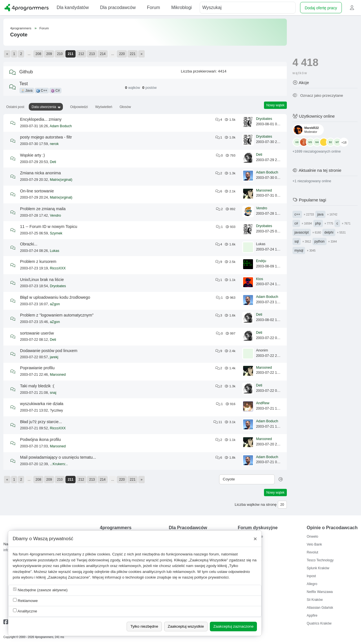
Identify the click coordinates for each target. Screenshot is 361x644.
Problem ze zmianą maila (43, 209)
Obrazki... (29, 244)
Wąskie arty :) (32, 155)
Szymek (56, 233)
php (318, 223)
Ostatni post (15, 107)
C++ (42, 91)
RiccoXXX (58, 268)
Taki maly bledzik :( (37, 386)
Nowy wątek (275, 105)
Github (26, 72)
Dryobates (264, 119)
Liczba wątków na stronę (256, 505)
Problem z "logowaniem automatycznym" (57, 315)
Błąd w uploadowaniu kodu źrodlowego (55, 297)
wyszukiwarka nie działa (42, 404)
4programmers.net (45, 554)
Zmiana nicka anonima (40, 173)
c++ (297, 214)
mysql (299, 250)
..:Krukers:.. (59, 464)
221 (133, 54)
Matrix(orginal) (61, 180)
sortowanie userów (37, 333)
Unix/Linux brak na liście (42, 280)
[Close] (255, 539)
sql (297, 241)
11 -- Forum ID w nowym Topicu (49, 227)
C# (55, 91)
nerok (54, 144)
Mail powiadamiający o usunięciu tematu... (58, 457)
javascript (302, 232)
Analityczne (25, 611)
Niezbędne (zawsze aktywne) (40, 590)
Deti (53, 162)
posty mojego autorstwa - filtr (46, 137)
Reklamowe (25, 600)
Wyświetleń (104, 107)
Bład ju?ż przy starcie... (41, 422)
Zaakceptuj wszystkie (186, 626)
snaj (53, 393)
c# (296, 223)
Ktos (260, 279)
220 (122, 54)
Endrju (261, 261)
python (320, 241)
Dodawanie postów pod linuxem (49, 351)
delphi (329, 232)
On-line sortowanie (37, 191)
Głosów (125, 107)
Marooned (264, 190)
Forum (44, 28)
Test (24, 83)
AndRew (263, 403)
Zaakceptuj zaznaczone (233, 626)
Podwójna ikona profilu (40, 439)
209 (49, 54)
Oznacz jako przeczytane (318, 95)
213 (92, 54)
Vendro (56, 216)
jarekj (54, 357)
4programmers (21, 28)
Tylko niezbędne (144, 626)
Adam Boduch (61, 126)
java (320, 214)
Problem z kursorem (38, 261)
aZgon (55, 304)
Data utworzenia (44, 107)
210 (60, 54)
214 (103, 54)
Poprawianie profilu (37, 368)
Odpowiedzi (79, 107)
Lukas (55, 251)
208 (38, 54)
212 (81, 54)
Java (27, 91)
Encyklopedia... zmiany (41, 119)
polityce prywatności (212, 577)
